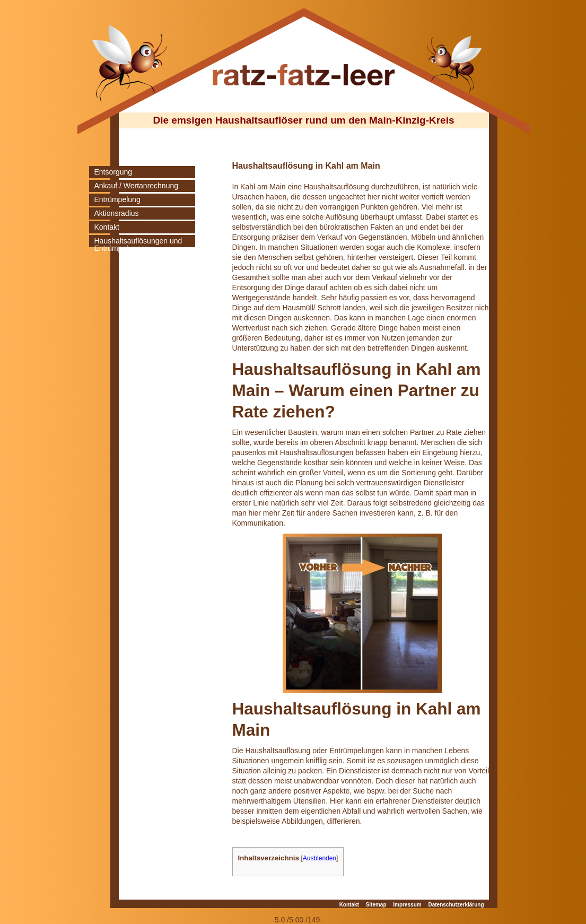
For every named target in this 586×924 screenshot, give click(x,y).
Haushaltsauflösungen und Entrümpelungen (138, 245)
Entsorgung (113, 172)
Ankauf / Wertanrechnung (137, 186)
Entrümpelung (117, 199)
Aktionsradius (117, 213)
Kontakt (107, 227)
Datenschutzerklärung (456, 905)
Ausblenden (320, 858)
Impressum (407, 905)
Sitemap (376, 905)
